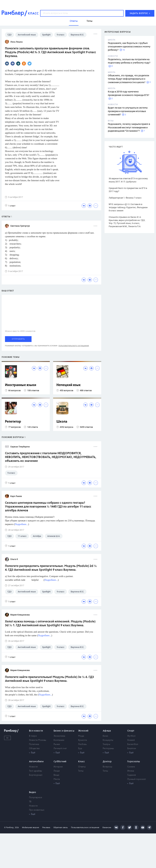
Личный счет (60, 749)
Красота (82, 740)
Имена (131, 771)
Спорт (131, 731)
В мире (33, 736)
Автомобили (36, 762)
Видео (33, 792)
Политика (34, 744)
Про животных (37, 810)
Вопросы (107, 767)
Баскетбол (133, 744)
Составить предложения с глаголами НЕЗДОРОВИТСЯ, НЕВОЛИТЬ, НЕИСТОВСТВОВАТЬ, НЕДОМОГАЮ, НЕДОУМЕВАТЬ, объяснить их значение (51, 457)
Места (57, 779)
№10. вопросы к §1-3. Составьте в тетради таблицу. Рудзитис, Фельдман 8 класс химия (128, 207)
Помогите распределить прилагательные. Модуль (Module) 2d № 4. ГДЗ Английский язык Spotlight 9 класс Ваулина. (51, 568)
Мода (81, 736)
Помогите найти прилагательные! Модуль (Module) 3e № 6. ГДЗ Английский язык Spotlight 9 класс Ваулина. (49, 679)
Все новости (36, 731)
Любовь (82, 744)
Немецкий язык (69, 385)
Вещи (56, 775)
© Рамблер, (9, 828)
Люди (57, 771)
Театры (106, 744)
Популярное (36, 798)
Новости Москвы (38, 740)
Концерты (108, 740)
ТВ (30, 802)
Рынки (57, 744)
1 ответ (10, 206)
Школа (62, 422)
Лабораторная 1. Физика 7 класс (125, 198)
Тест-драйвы (36, 771)
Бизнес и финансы (64, 731)
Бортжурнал (36, 775)
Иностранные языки (21, 385)
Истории (58, 767)
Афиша (107, 731)
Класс (82, 762)
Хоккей (131, 740)
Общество (34, 749)
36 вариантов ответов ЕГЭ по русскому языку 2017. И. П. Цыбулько (128, 180)
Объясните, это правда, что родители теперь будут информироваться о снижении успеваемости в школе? (128, 79)
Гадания (132, 775)
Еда (80, 749)
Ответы (82, 767)
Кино (105, 736)
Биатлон (132, 749)
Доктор (107, 762)
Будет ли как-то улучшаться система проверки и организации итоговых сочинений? (128, 111)
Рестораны (108, 749)
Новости (33, 767)
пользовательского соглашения (74, 346)
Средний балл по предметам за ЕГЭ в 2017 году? (128, 190)
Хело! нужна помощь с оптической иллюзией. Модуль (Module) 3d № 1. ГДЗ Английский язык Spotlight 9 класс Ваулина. (50, 624)
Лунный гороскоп (137, 779)
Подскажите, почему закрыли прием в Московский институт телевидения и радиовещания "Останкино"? (129, 128)
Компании (59, 740)
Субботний (60, 762)
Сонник (131, 767)
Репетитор (13, 422)
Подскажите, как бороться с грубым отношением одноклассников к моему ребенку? (129, 47)
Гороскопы (134, 762)
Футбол (131, 736)
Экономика (59, 736)
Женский (83, 731)
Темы (81, 771)
